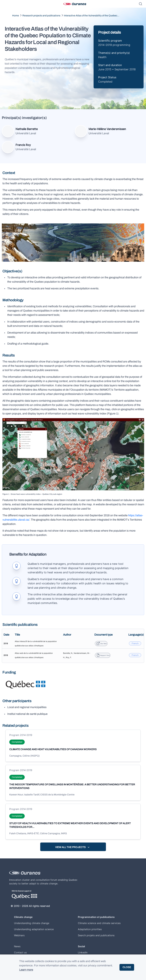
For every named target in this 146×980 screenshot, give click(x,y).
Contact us (20, 952)
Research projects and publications (41, 16)
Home (16, 16)
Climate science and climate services (99, 923)
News (17, 946)
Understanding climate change (32, 923)
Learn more (26, 970)
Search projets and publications (96, 935)
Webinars (19, 935)
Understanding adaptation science (34, 929)
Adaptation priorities (90, 929)
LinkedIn (83, 952)
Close (127, 967)
